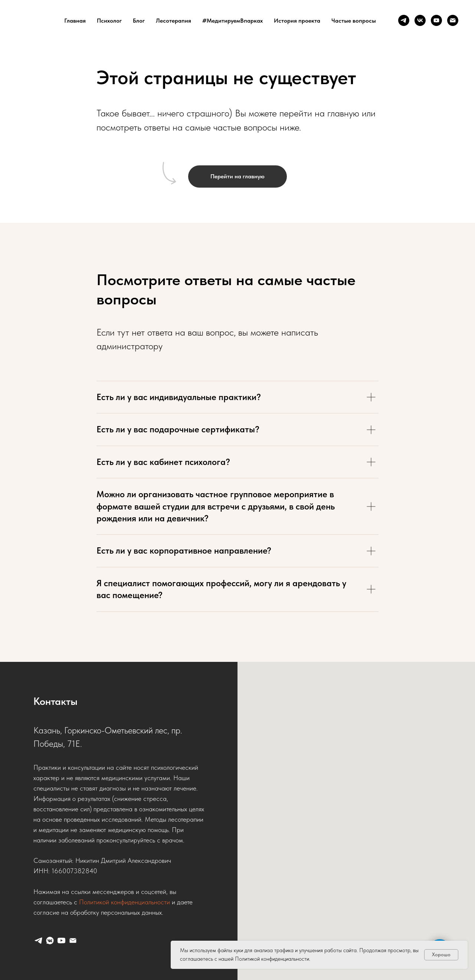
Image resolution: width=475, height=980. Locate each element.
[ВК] (420, 20)
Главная (75, 21)
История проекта (297, 21)
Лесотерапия (173, 21)
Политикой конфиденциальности (125, 902)
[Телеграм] (404, 20)
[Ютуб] (436, 20)
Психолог (109, 21)
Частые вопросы (354, 21)
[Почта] (453, 20)
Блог (139, 21)
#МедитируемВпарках (232, 21)
